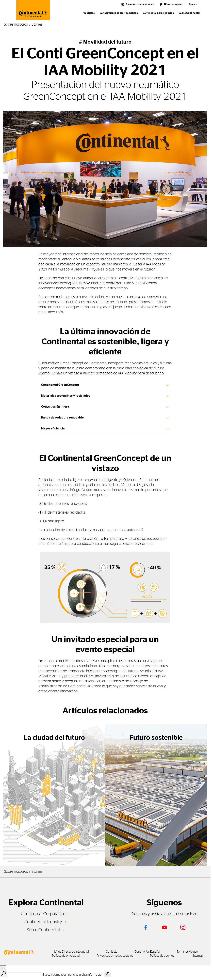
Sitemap (198, 956)
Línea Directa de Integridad (71, 952)
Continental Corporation (43, 914)
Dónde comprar (173, 4)
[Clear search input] (107, 974)
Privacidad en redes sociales (115, 956)
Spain (192, 4)
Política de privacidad (66, 956)
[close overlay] (3, 968)
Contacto (112, 952)
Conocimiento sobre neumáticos (119, 13)
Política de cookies (162, 956)
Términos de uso (187, 952)
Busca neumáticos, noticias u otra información (73, 975)
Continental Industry (43, 922)
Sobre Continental (43, 930)
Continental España (147, 952)
